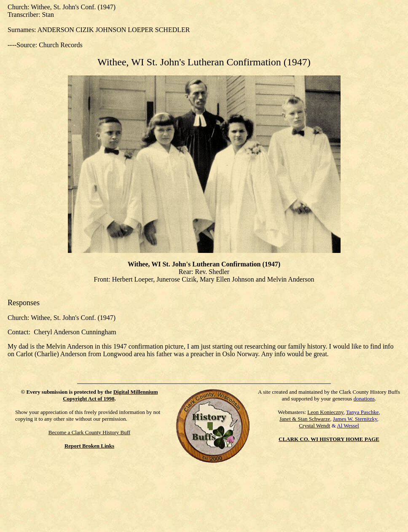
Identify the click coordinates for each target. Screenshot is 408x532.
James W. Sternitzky (355, 419)
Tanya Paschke (362, 412)
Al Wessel (348, 426)
